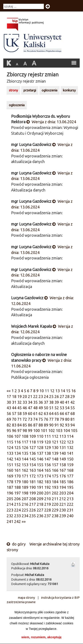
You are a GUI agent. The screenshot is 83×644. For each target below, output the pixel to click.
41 (67, 402)
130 (55, 447)
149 (63, 459)
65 (57, 413)
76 (46, 419)
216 (25, 504)
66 (62, 413)
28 (67, 396)
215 (17, 504)
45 (19, 408)
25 (51, 396)
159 (70, 465)
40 (62, 402)
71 (19, 419)
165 (48, 470)
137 (40, 453)
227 (40, 510)
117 (25, 442)
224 (17, 510)
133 (10, 453)
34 (30, 402)
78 (57, 419)
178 (10, 482)
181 (33, 482)
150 (70, 459)
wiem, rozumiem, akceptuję (41, 637)
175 (55, 476)
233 (17, 516)
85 (25, 425)
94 (73, 425)
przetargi (30, 90)
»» (24, 521)
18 (14, 396)
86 (30, 425)
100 (37, 430)
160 (10, 470)
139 (55, 453)
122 (63, 442)
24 (46, 396)
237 (48, 516)
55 (73, 408)
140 (63, 453)
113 (63, 436)
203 (63, 493)
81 (73, 419)
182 (40, 482)
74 (35, 419)
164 (40, 470)
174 (48, 476)
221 (63, 504)
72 (25, 419)
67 (67, 413)
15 (68, 391)
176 (63, 476)
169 (10, 476)
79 (62, 419)
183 (48, 482)
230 (63, 510)
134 (17, 453)
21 (30, 396)
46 (25, 408)
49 (41, 408)
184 (55, 482)
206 (17, 499)
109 (33, 436)
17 (9, 396)
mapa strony (26, 598)
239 (63, 516)
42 (73, 402)
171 (25, 476)
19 (19, 396)
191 (40, 487)
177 (70, 476)
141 (70, 453)
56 (9, 413)
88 (41, 425)
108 (25, 436)
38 (51, 402)
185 (63, 482)
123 (70, 442)
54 (67, 408)
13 (58, 391)
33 (25, 402)
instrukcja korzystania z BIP (60, 598)
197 (17, 493)
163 (33, 470)
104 (67, 430)
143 (17, 459)
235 (33, 516)
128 (40, 447)
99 (30, 430)
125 (17, 447)
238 (55, 516)
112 (55, 436)
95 (9, 430)
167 (63, 470)
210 (48, 499)
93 (67, 425)
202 (55, 493)
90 (51, 425)
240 (70, 516)
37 (46, 402)
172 (33, 476)
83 (14, 425)
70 (14, 419)
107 (17, 436)
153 (25, 465)
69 (9, 419)
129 (48, 447)
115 (10, 442)
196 (10, 493)
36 (41, 402)
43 (9, 408)
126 (25, 447)
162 (25, 470)
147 (48, 459)
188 (17, 487)
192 (48, 487)
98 (25, 430)
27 (62, 396)
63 (46, 413)
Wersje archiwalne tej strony (55, 544)
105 (74, 430)
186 (70, 482)
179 (17, 482)
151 (10, 465)
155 (40, 465)
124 (10, 447)
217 (33, 504)
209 (40, 499)
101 (44, 430)
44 (14, 408)
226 (33, 510)
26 (57, 396)
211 (55, 499)
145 (33, 459)
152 (17, 465)
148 (55, 459)
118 (33, 442)
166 (55, 470)
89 (46, 425)
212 (63, 499)
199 (33, 493)
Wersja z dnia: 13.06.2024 (51, 122)
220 (55, 504)
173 (40, 476)
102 (52, 430)
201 (48, 493)
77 (51, 419)
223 (10, 510)
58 (19, 413)
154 (33, 465)
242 (17, 521)
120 (48, 442)
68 (73, 413)
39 (57, 402)
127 (33, 447)
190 (33, 487)
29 (73, 396)
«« (9, 391)
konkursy (69, 90)
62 (41, 413)
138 (48, 453)
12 (52, 391)
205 (10, 499)
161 (17, 470)
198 (25, 493)
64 (51, 413)
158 (63, 465)
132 (70, 447)
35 (35, 402)
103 (59, 430)
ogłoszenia (49, 90)
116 (17, 442)
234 (25, 516)
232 (10, 516)
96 (14, 430)
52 (57, 408)
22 (35, 396)
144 (25, 459)
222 (70, 504)
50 (46, 408)
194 (63, 487)
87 (35, 425)
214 (10, 504)
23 (41, 396)
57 (14, 413)
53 (62, 408)
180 (25, 482)
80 (67, 419)
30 (9, 402)
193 (55, 487)
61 (35, 413)
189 (25, 487)
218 (40, 504)
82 (9, 425)
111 (48, 436)
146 (40, 459)
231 (70, 510)
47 (30, 408)
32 (19, 402)
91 (57, 425)
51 (51, 408)
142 (10, 459)
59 (25, 413)
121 (55, 442)
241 (10, 521)
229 (55, 510)
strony (13, 90)
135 (25, 453)
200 (40, 493)
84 (19, 425)
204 (70, 493)
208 (33, 499)
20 (25, 396)
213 (70, 499)
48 (35, 408)
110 (40, 436)
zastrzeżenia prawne (21, 602)
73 (30, 419)
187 (10, 487)
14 (63, 391)
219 (48, 504)
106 (10, 436)
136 (33, 453)
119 (40, 442)
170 (17, 476)
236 (40, 516)
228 (48, 510)
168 (70, 470)
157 (55, 465)
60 (30, 413)
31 (14, 402)
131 (63, 447)
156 (48, 465)
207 (25, 499)
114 (70, 436)
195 (70, 487)
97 (19, 430)
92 (62, 425)
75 (41, 419)
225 (25, 510)
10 (42, 391)
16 (73, 391)
